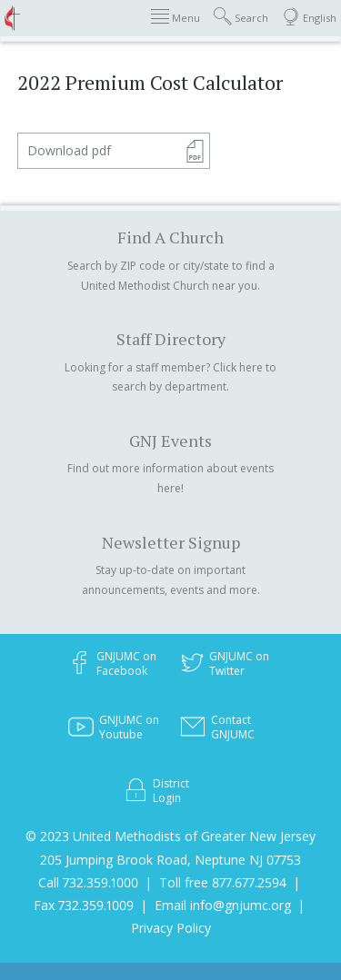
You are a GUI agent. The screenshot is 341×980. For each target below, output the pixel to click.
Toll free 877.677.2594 (223, 882)
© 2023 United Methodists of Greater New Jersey (170, 836)
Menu (176, 17)
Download (69, 150)
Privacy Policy (171, 928)
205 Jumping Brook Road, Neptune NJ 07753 (170, 860)
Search (241, 17)
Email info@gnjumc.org (223, 905)
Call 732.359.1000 (88, 882)
